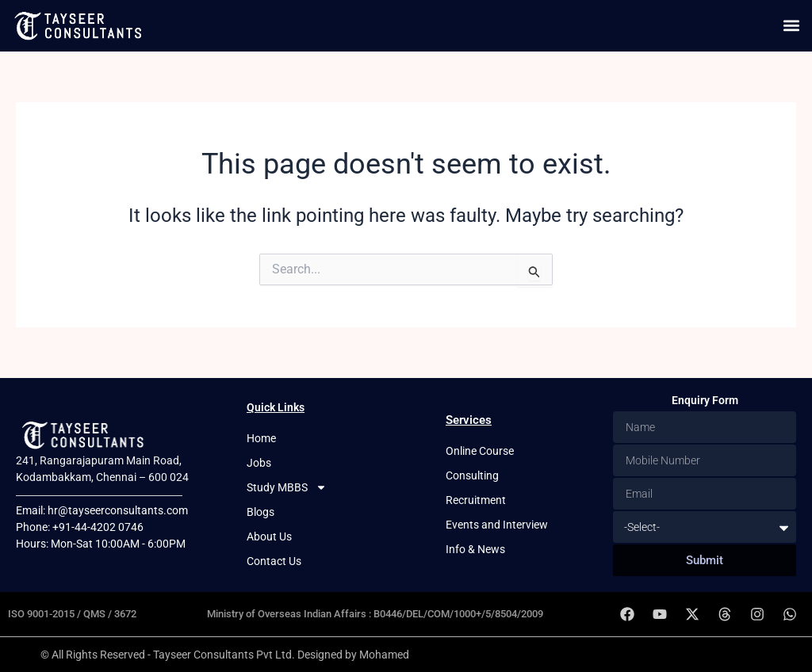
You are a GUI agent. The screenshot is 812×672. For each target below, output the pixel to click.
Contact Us (274, 561)
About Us (269, 536)
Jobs (259, 463)
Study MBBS (287, 488)
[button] (791, 26)
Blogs (260, 512)
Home (261, 438)
